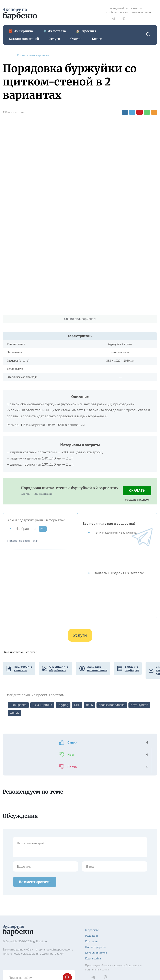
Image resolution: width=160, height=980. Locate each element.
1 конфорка (18, 705)
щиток (14, 713)
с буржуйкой (139, 705)
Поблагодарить (95, 923)
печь (89, 705)
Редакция (91, 912)
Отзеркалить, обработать (59, 668)
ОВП (77, 705)
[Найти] (67, 954)
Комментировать (35, 858)
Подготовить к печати (23, 668)
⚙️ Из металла (54, 31)
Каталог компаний (24, 39)
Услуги (55, 39)
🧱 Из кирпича (21, 31)
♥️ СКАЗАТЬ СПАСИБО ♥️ (137, 500)
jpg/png (63, 705)
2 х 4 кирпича (42, 705)
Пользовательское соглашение (106, 967)
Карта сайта (93, 935)
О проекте (92, 906)
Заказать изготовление (97, 668)
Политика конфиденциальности (106, 964)
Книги (97, 39)
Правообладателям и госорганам (107, 971)
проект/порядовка (112, 705)
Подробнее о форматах (23, 541)
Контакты (92, 918)
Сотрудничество (96, 929)
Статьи (76, 39)
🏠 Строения (86, 31)
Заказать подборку (132, 668)
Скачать (137, 491)
